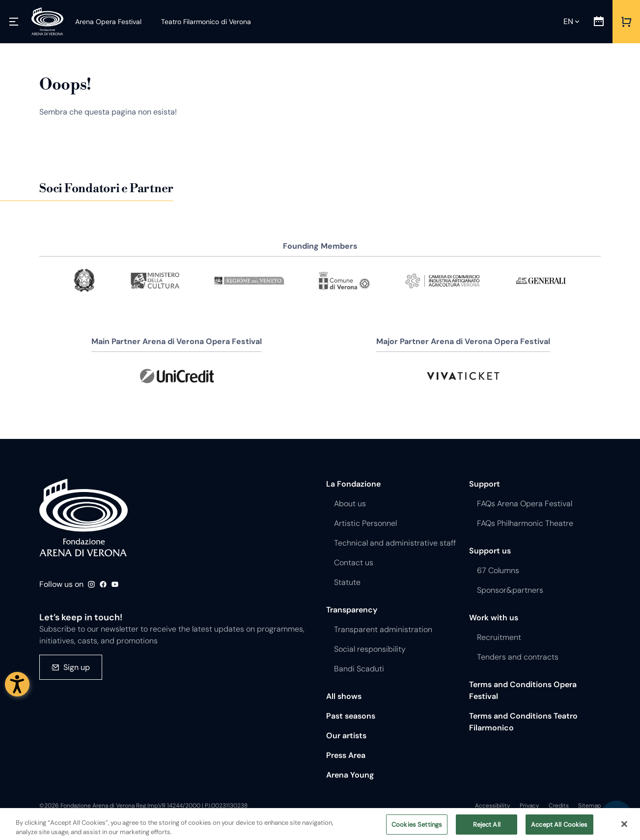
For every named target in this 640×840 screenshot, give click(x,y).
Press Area (346, 755)
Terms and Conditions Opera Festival (523, 690)
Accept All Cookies (559, 829)
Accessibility (493, 806)
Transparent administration (383, 629)
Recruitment (499, 637)
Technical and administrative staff (395, 543)
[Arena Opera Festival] (108, 22)
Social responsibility (370, 649)
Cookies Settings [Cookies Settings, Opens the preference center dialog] (417, 829)
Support (485, 484)
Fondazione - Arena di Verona (83, 518)
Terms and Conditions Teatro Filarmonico (523, 722)
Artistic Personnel (365, 523)
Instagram (91, 584)
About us (350, 504)
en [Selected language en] (568, 21)
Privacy (529, 806)
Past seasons (351, 716)
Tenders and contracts (518, 657)
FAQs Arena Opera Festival (525, 504)
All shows (344, 696)
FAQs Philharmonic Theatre (525, 523)
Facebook (103, 584)
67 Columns (498, 570)
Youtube (115, 584)
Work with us (494, 618)
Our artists (346, 736)
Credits (559, 806)
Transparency (352, 610)
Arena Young (350, 775)
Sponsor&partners (510, 590)
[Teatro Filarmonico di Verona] (200, 22)
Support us (490, 551)
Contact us (354, 563)
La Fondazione (353, 484)
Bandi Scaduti (359, 669)
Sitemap (589, 806)
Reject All (487, 829)
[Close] (624, 829)
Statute (347, 582)
